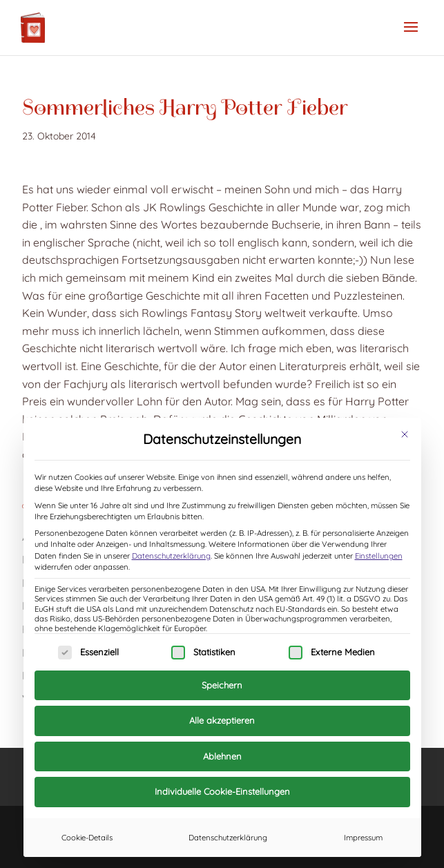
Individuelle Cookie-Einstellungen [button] (222, 791)
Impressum (363, 838)
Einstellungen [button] (379, 556)
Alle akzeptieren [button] (222, 720)
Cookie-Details (87, 838)
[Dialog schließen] (405, 434)
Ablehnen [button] (222, 756)
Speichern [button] (222, 685)
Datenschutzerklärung (171, 556)
